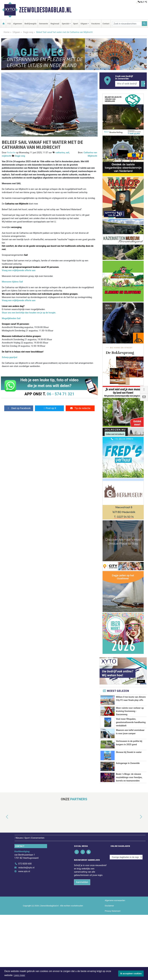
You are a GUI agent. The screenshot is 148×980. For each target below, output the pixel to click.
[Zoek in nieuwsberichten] (127, 24)
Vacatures (96, 24)
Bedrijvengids (30, 24)
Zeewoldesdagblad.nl (45, 10)
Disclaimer (109, 906)
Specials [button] (65, 24)
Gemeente (44, 24)
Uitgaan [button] (84, 24)
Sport (76, 24)
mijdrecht (6, 156)
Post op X (49, 408)
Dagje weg (28, 32)
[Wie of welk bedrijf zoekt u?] (127, 84)
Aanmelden (82, 882)
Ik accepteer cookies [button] (131, 974)
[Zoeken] (145, 24)
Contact (106, 24)
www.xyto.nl (24, 871)
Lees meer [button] (20, 975)
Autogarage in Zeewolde (128, 763)
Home (7, 32)
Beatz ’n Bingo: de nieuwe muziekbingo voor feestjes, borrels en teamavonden (129, 777)
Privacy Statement (113, 911)
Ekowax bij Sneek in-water (129, 752)
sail (67, 153)
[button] (4, 817)
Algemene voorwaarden (115, 900)
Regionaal (55, 24)
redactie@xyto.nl (26, 868)
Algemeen (18, 24)
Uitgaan (16, 32)
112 (9, 24)
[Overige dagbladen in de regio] (126, 857)
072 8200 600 (25, 864)
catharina (60, 153)
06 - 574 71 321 (61, 394)
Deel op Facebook (19, 408)
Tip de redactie (80, 408)
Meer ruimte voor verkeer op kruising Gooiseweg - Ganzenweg (130, 711)
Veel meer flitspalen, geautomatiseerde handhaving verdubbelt (131, 722)
